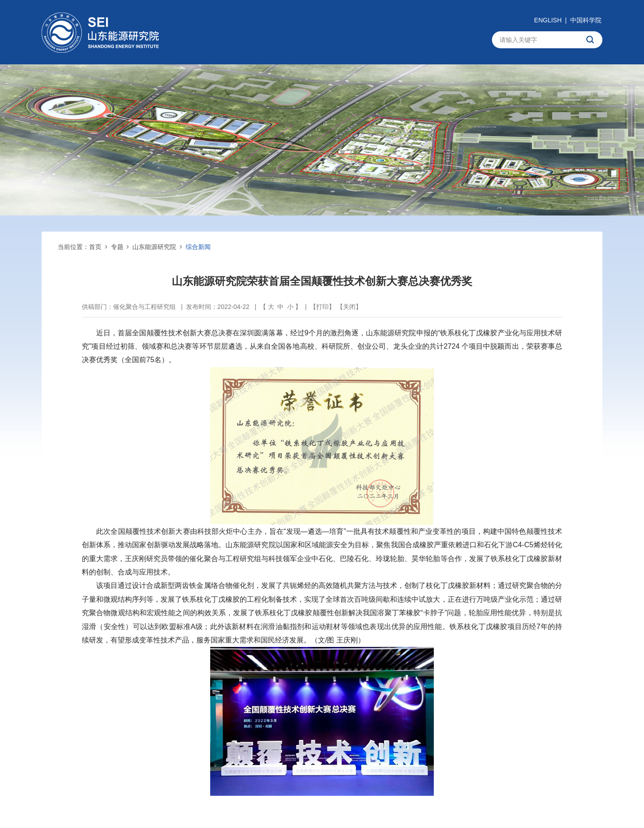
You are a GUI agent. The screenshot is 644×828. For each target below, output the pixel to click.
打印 (322, 307)
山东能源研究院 (154, 247)
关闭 (349, 307)
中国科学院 (586, 20)
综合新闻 (198, 247)
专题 (117, 247)
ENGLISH (548, 20)
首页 (95, 247)
